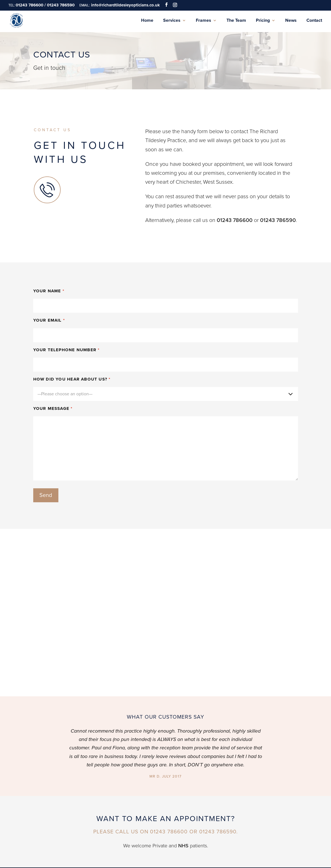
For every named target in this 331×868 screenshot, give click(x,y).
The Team (236, 21)
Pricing (263, 21)
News (291, 21)
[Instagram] (175, 5)
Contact (314, 21)
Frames (203, 21)
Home (147, 21)
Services (172, 21)
